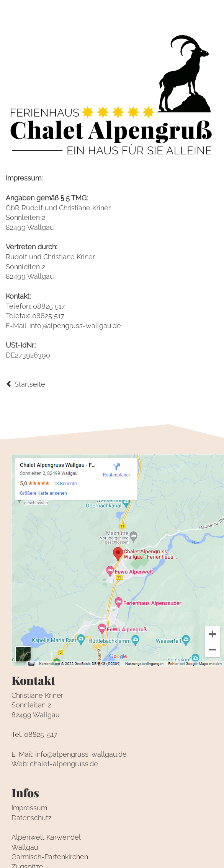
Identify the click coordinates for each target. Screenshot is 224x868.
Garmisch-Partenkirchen (50, 857)
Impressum (29, 808)
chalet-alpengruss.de (64, 764)
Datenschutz (32, 818)
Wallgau (25, 847)
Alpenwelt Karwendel (46, 837)
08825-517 (41, 734)
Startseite (25, 384)
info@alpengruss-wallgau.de (75, 326)
